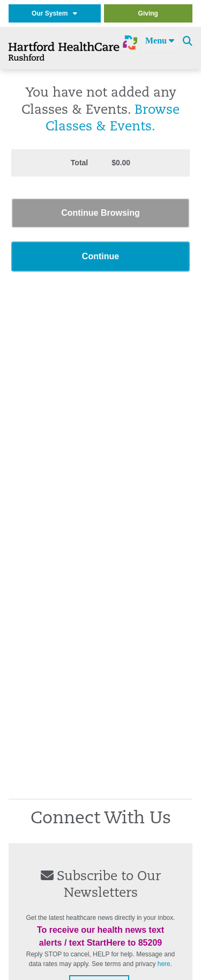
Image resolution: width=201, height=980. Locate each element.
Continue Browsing (100, 213)
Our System (54, 13)
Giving (148, 13)
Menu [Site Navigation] (160, 41)
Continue (100, 256)
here (164, 964)
